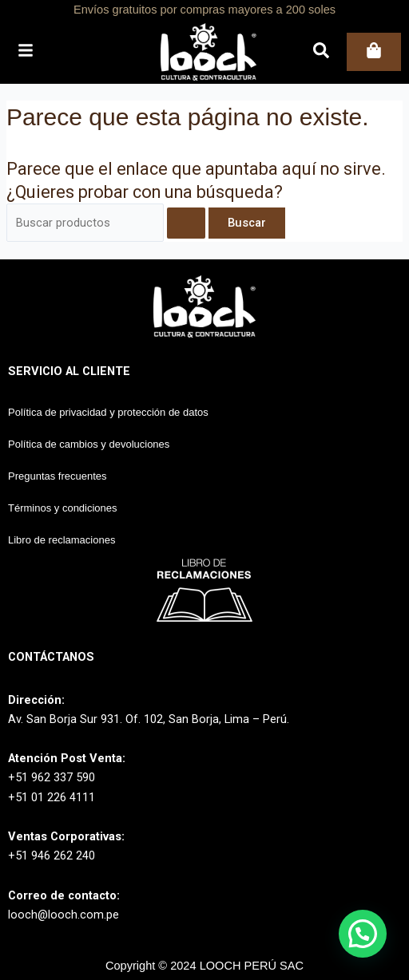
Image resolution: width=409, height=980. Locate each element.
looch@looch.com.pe (64, 915)
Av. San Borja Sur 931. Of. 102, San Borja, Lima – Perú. (149, 719)
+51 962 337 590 (52, 777)
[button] (363, 934)
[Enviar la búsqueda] (186, 223)
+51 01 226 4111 (52, 797)
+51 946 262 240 (52, 856)
